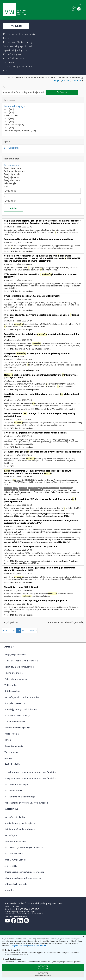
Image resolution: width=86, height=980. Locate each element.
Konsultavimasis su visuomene (19, 667)
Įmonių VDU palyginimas (16, 860)
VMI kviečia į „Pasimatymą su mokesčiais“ (25, 848)
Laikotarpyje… (11, 183)
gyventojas (8, 488)
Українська (77, 81)
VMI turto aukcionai (14, 854)
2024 (9, 128)
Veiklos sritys (11, 685)
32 (19, 631)
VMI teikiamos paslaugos (16, 785)
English (58, 81)
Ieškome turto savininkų (16, 884)
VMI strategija (11, 752)
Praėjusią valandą (12, 168)
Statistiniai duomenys (15, 722)
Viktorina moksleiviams (16, 842)
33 (23, 631)
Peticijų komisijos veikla (16, 679)
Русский (66, 81)
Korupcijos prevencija (15, 703)
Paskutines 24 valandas (15, 171)
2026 (12, 561)
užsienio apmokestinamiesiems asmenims (48, 538)
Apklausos (9, 758)
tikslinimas (23, 488)
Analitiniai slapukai (12, 959)
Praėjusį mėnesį (12, 177)
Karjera (8, 740)
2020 (12, 251)
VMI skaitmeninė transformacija (20, 797)
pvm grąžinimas (14, 538)
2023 (9, 122)
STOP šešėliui (11, 866)
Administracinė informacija (17, 716)
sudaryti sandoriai (66, 488)
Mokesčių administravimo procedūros (22, 697)
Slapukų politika (18, 946)
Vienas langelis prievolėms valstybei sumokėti (26, 803)
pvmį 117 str (67, 538)
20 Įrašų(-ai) (10, 622)
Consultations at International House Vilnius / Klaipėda (30, 772)
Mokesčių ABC (11, 835)
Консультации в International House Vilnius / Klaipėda (30, 778)
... (10, 631)
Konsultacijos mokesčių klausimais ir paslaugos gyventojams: (34, 903)
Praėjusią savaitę (12, 174)
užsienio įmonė (33, 488)
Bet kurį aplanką (12, 148)
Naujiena (11, 116)
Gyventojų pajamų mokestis (20, 131)
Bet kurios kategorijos (15, 106)
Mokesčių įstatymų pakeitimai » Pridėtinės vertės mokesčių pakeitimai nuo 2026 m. (41, 562)
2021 (9, 112)
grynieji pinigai (24, 490)
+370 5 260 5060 (12, 906)
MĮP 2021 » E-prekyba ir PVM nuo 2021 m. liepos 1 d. (53, 409)
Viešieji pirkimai (14, 125)
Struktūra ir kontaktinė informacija (21, 661)
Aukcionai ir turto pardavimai (38, 349)
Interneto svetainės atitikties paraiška (23, 878)
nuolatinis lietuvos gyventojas (49, 488)
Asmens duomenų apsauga (17, 728)
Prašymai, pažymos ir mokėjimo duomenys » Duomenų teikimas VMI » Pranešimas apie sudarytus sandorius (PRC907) (41, 492)
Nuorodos (9, 890)
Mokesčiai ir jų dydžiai (15, 817)
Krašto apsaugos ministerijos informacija (24, 872)
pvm (6, 538)
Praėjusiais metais (13, 180)
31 (14, 631)
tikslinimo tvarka (36, 490)
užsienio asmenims (27, 538)
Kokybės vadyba (12, 691)
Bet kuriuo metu (12, 165)
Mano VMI (22, 916)
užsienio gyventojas (11, 490)
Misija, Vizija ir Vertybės (16, 655)
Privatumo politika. (36, 946)
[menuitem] (19, 34)
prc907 (16, 488)
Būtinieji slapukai (11, 950)
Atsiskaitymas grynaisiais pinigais (20, 823)
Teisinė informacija (14, 673)
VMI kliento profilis (13, 791)
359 (32, 631)
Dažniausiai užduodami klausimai (20, 829)
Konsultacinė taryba (14, 746)
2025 (9, 119)
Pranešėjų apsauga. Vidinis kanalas (21, 709)
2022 (9, 109)
